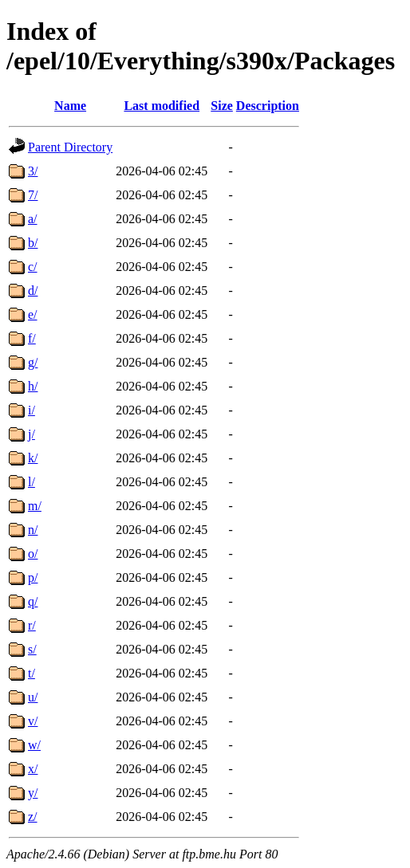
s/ (32, 649)
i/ (32, 410)
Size (222, 106)
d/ (33, 291)
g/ (33, 362)
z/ (33, 817)
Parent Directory (70, 147)
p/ (33, 577)
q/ (33, 601)
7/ (33, 195)
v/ (33, 721)
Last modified (162, 106)
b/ (33, 243)
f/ (32, 338)
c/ (33, 267)
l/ (32, 482)
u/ (33, 697)
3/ (33, 171)
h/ (33, 386)
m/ (35, 506)
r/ (32, 625)
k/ (33, 458)
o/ (33, 554)
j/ (32, 434)
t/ (32, 673)
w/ (34, 745)
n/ (33, 530)
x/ (33, 769)
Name (70, 106)
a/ (33, 219)
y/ (33, 793)
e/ (33, 314)
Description (268, 106)
